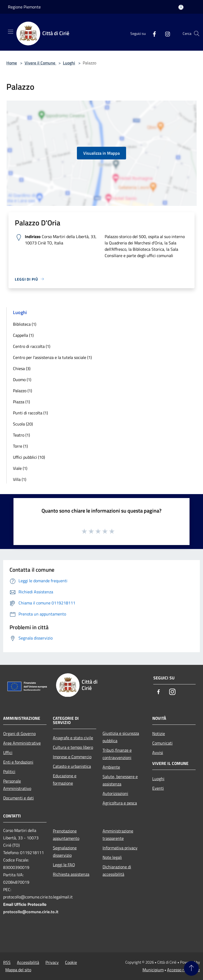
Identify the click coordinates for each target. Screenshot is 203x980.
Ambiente (111, 767)
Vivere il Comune (40, 63)
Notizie (159, 733)
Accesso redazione (183, 970)
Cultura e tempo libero (73, 747)
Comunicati (162, 743)
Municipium (153, 970)
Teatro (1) (21, 435)
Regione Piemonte (24, 7)
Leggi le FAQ (64, 865)
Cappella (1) (23, 335)
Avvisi (158, 752)
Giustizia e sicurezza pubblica (121, 737)
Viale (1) (20, 468)
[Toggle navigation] (11, 32)
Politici (9, 771)
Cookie (71, 962)
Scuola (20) (23, 424)
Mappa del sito (18, 970)
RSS (7, 962)
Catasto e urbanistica (72, 766)
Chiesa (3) (22, 368)
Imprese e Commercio (72, 757)
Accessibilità (28, 962)
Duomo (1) (22, 380)
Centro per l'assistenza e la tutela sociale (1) (52, 357)
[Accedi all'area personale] (181, 7)
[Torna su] (191, 968)
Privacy (52, 962)
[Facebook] (152, 34)
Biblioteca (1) (25, 324)
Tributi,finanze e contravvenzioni (117, 754)
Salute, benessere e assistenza (120, 780)
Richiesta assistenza (71, 874)
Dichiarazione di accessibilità (117, 870)
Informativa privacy (120, 848)
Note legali (112, 857)
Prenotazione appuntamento (66, 835)
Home (12, 63)
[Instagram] (165, 34)
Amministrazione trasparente (118, 835)
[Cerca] (197, 34)
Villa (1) (20, 479)
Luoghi (69, 63)
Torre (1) (20, 446)
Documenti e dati (19, 798)
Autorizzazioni (115, 793)
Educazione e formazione (65, 779)
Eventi (158, 788)
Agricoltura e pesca (120, 803)
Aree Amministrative (22, 743)
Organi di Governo (19, 733)
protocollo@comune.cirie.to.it (31, 912)
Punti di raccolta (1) (30, 413)
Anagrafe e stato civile (73, 738)
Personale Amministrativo (17, 785)
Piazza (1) (21, 402)
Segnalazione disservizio (65, 851)
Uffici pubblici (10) (29, 457)
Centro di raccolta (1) (32, 346)
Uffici (8, 752)
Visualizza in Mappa (101, 153)
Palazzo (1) (22, 391)
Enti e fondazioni (18, 762)
